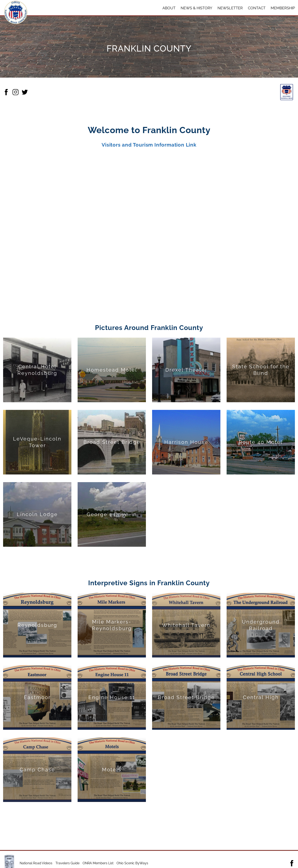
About (169, 8)
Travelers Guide (67, 863)
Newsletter (230, 8)
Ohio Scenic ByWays (132, 863)
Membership (283, 8)
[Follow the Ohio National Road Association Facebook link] (292, 863)
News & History (196, 8)
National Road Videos (36, 863)
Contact (257, 8)
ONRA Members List (98, 863)
